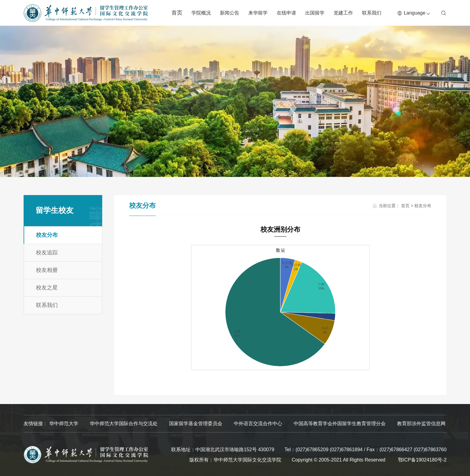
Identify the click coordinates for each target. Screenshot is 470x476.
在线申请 (286, 13)
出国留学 (315, 13)
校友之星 (47, 288)
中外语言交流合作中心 (258, 424)
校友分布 (47, 235)
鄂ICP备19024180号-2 (422, 460)
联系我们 (372, 13)
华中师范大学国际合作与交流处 (124, 424)
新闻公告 (230, 13)
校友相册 (47, 270)
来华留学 (258, 13)
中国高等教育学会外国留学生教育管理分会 (340, 424)
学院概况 (201, 13)
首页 (177, 13)
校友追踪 (47, 253)
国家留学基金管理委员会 (196, 424)
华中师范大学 (64, 424)
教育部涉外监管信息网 (421, 424)
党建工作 (343, 13)
